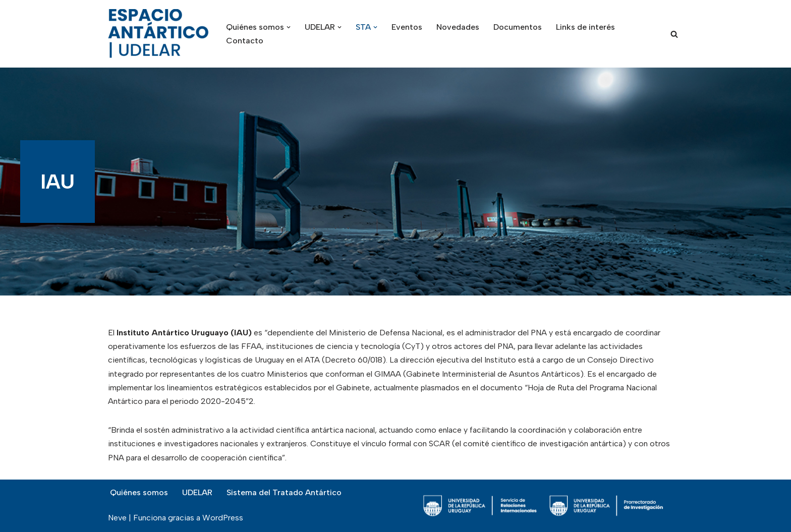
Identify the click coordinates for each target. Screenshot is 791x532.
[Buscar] (674, 34)
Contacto (245, 41)
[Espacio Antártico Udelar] (158, 34)
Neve (117, 518)
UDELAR (197, 492)
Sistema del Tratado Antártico (284, 492)
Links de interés (585, 27)
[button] (289, 27)
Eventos (407, 27)
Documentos (518, 27)
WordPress (223, 518)
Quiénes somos (139, 492)
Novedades (458, 27)
